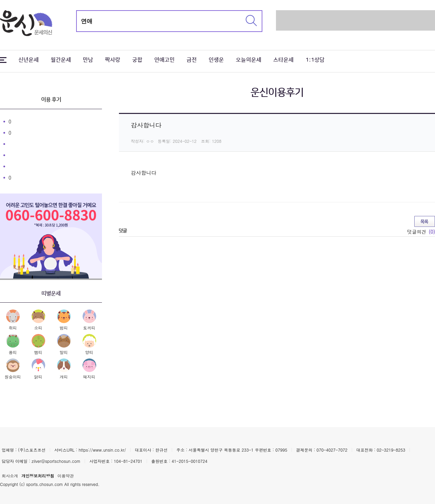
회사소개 (10, 476)
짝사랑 (113, 60)
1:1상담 (315, 60)
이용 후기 (51, 100)
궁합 (137, 60)
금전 (192, 60)
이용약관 (66, 476)
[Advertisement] (355, 20)
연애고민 (164, 60)
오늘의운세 (249, 60)
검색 (251, 21)
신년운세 (29, 60)
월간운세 (61, 60)
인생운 (216, 60)
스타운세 (283, 60)
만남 (88, 60)
